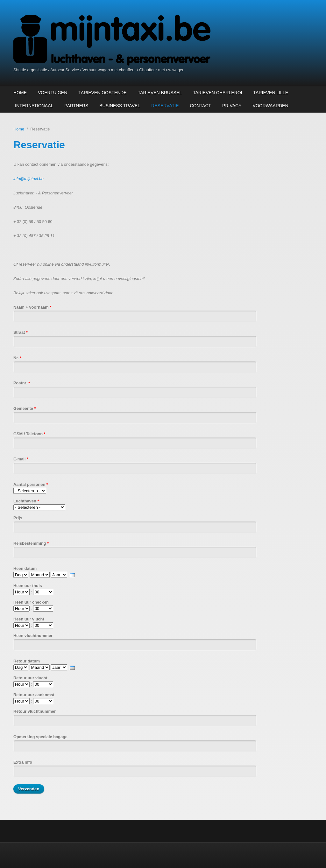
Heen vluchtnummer (33, 636)
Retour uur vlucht (30, 678)
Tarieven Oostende (102, 93)
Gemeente (25, 408)
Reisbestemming (31, 543)
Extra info (23, 762)
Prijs (18, 518)
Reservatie (165, 106)
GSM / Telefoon (29, 434)
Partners (76, 106)
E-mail (21, 459)
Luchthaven (26, 501)
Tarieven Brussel (160, 93)
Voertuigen (53, 93)
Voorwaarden (271, 106)
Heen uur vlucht (29, 619)
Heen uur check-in (31, 602)
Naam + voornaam (32, 307)
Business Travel (120, 106)
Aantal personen (31, 484)
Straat (21, 332)
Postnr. (22, 383)
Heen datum (25, 568)
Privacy (232, 106)
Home (20, 93)
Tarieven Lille (271, 93)
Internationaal (34, 106)
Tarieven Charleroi (218, 93)
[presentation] (72, 575)
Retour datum (27, 661)
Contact (200, 106)
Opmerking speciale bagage (40, 737)
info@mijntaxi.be (28, 179)
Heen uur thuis (28, 586)
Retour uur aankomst (34, 695)
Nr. (18, 358)
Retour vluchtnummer (35, 711)
